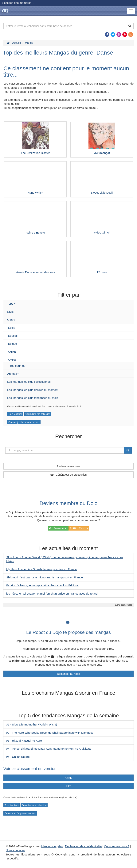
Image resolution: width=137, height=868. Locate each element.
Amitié (12, 360)
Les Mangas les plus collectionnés (29, 382)
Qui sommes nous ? (117, 846)
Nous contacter (15, 850)
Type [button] (11, 304)
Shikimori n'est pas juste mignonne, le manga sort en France (45, 577)
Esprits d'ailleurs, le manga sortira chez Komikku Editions (42, 585)
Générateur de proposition (71, 475)
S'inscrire (79, 528)
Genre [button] (12, 320)
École (12, 328)
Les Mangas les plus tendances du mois (33, 398)
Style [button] (11, 312)
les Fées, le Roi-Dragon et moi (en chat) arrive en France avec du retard (52, 594)
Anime (68, 778)
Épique (12, 344)
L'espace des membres (18, 3)
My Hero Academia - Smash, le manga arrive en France (41, 569)
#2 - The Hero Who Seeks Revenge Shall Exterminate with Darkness (50, 733)
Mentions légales (52, 846)
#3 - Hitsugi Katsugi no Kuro (24, 741)
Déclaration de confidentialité (83, 846)
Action (12, 352)
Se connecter (58, 528)
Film (68, 786)
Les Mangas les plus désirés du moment (33, 390)
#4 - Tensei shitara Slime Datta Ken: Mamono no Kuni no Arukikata (48, 749)
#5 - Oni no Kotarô (18, 757)
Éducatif (13, 336)
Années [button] (13, 374)
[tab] (68, 304)
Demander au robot (69, 674)
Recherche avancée (69, 466)
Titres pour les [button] (17, 366)
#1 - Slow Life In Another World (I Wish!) (32, 724)
